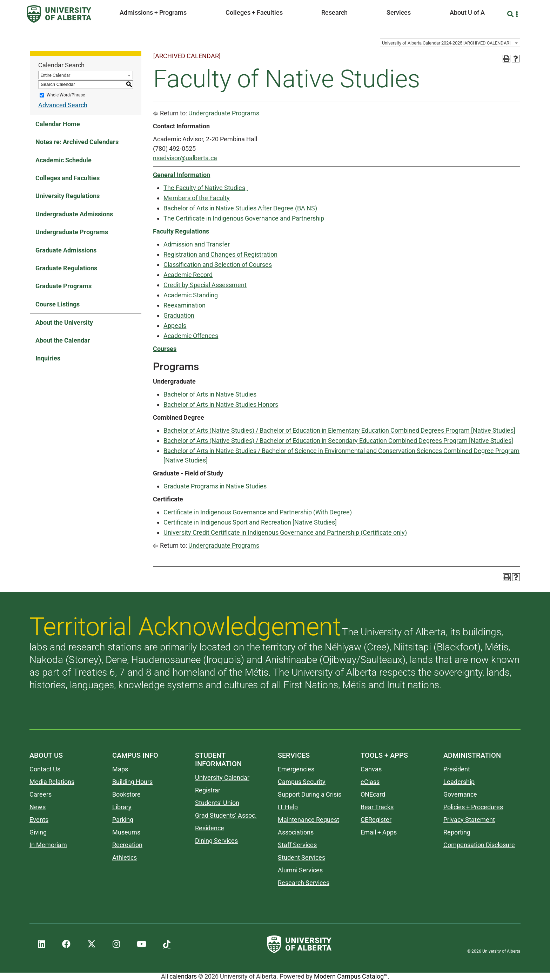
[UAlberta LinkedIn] (42, 944)
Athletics (125, 857)
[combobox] (450, 43)
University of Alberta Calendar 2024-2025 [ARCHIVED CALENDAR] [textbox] (446, 43)
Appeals (175, 326)
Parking (123, 820)
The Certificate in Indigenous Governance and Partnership (244, 218)
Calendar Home (58, 124)
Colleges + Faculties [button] (254, 12)
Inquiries (48, 358)
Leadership (459, 782)
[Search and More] (511, 14)
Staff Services (297, 845)
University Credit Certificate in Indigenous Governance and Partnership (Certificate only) (285, 532)
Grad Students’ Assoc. (226, 815)
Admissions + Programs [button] (153, 12)
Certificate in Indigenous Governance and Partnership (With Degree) (258, 512)
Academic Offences (191, 336)
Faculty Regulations (181, 231)
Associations (296, 832)
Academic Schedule (63, 160)
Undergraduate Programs (72, 232)
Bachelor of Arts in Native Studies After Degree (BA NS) (240, 208)
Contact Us (45, 769)
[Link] (247, 188)
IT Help (288, 807)
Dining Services (216, 841)
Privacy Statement (469, 820)
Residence (210, 828)
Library (122, 807)
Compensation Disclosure (479, 845)
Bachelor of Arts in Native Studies (210, 394)
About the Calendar (63, 340)
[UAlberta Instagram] (116, 944)
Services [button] (399, 12)
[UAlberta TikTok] (167, 944)
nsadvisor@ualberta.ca (185, 158)
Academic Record (188, 275)
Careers (41, 794)
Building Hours (132, 782)
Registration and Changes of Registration (220, 254)
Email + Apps (379, 832)
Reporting (457, 832)
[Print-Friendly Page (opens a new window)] (507, 59)
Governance (460, 794)
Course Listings (58, 304)
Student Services (301, 857)
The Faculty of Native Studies (204, 188)
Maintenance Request (308, 820)
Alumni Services (300, 870)
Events (39, 820)
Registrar (208, 790)
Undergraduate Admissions (74, 214)
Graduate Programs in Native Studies (215, 486)
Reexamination (185, 305)
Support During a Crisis (310, 794)
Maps (120, 769)
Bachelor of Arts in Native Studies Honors (221, 404)
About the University (64, 322)
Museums (126, 832)
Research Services (304, 883)
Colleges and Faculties (68, 178)
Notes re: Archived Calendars (77, 142)
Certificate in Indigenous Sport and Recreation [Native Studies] (250, 522)
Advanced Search (63, 105)
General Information (182, 175)
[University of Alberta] (59, 14)
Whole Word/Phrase (66, 95)
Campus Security (302, 782)
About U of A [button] (467, 12)
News (38, 807)
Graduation (179, 315)
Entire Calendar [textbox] (55, 75)
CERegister (376, 820)
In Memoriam (48, 845)
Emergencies (296, 769)
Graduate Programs (63, 286)
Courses (165, 349)
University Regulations (68, 196)
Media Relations (52, 782)
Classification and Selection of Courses (218, 265)
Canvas (371, 769)
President (457, 769)
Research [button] (334, 12)
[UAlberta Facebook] (66, 944)
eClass (370, 782)
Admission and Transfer (197, 244)
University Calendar (222, 778)
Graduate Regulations (66, 268)
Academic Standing (191, 295)
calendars (183, 976)
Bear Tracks (377, 807)
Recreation (127, 845)
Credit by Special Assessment (205, 285)
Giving (38, 832)
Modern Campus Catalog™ (351, 976)
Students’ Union (217, 803)
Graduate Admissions (66, 250)
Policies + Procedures (473, 807)
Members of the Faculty (197, 198)
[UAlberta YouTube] (142, 944)
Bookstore (126, 794)
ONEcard (373, 794)
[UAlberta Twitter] (92, 944)
